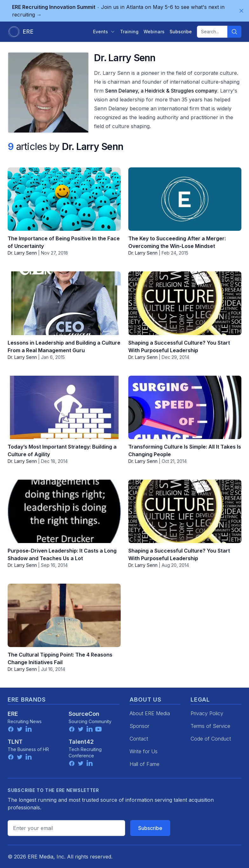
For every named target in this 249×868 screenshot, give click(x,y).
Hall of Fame (145, 764)
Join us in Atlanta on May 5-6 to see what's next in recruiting (118, 11)
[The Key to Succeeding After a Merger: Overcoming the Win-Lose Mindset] (185, 199)
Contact (139, 739)
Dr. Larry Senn (22, 253)
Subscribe (150, 828)
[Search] (234, 32)
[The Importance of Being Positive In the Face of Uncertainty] (64, 199)
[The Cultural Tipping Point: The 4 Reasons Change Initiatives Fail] (64, 615)
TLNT (15, 742)
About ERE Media (150, 713)
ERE (13, 714)
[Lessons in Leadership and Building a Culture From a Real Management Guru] (64, 303)
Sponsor (139, 726)
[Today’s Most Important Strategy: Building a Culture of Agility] (64, 407)
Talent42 (81, 742)
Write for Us (144, 751)
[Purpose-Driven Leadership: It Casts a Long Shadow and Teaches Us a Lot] (64, 511)
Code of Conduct (211, 739)
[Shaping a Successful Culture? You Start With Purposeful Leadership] (185, 303)
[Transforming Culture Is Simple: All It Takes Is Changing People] (185, 407)
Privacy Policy (207, 713)
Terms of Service (210, 726)
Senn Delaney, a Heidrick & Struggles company (161, 91)
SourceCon (84, 714)
